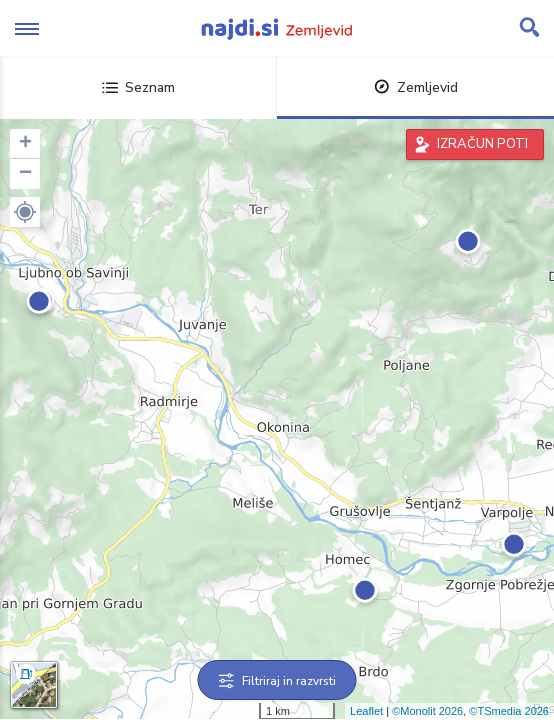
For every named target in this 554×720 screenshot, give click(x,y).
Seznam (138, 87)
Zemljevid (416, 87)
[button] (25, 212)
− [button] (25, 174)
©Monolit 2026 (427, 711)
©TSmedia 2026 (509, 711)
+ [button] (25, 144)
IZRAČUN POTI (482, 144)
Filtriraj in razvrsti (277, 681)
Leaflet (366, 711)
